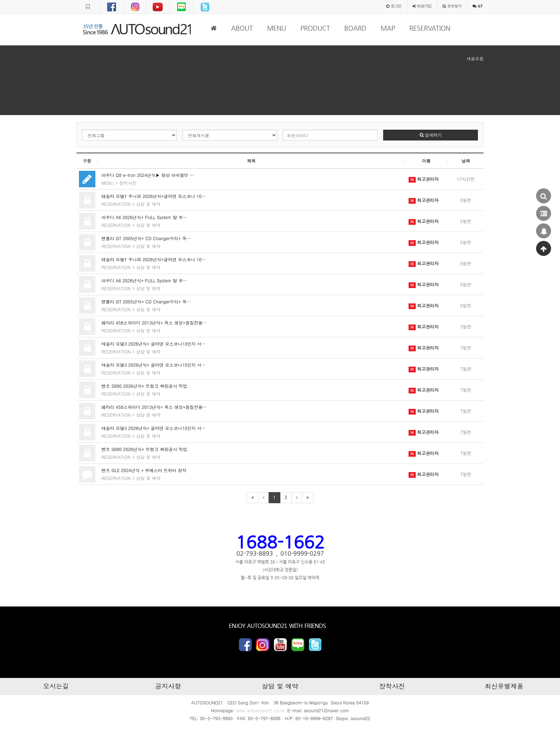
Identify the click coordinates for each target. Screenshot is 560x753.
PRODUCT (315, 28)
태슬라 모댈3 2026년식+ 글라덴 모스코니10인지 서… (154, 344)
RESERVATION (430, 28)
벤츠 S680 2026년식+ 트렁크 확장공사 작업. (145, 386)
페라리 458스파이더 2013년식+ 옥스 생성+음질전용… (154, 323)
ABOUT (242, 28)
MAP (388, 28)
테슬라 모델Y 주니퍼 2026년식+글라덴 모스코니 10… (154, 196)
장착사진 (128, 183)
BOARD (355, 28)
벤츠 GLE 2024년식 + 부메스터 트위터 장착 (144, 470)
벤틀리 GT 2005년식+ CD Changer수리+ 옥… (146, 238)
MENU (277, 28)
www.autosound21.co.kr (260, 710)
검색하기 (431, 135)
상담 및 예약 (148, 204)
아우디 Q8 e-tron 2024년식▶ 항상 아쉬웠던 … (148, 175)
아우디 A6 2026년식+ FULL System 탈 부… (144, 217)
